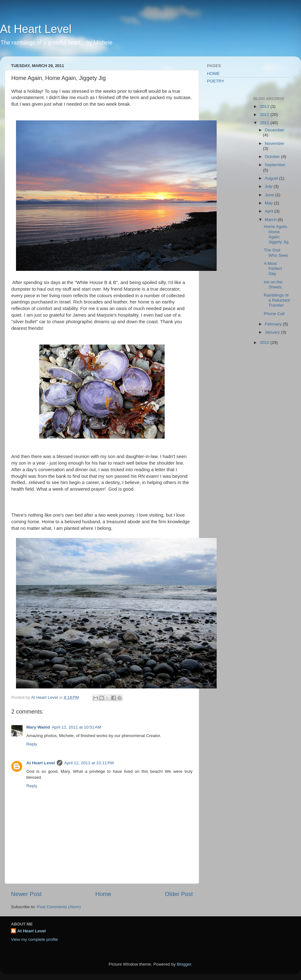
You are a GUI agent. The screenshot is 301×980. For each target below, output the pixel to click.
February (274, 324)
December (275, 130)
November (275, 143)
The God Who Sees (276, 253)
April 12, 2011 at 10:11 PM (89, 763)
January (273, 332)
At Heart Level (36, 29)
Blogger (184, 964)
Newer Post (26, 894)
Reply (32, 744)
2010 (265, 342)
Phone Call (274, 314)
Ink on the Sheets (273, 285)
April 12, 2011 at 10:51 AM (76, 727)
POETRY (216, 81)
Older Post (179, 894)
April (270, 211)
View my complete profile (34, 939)
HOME (213, 74)
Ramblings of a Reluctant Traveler (277, 300)
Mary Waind (38, 727)
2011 (265, 123)
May (269, 203)
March (271, 220)
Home (103, 894)
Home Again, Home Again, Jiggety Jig (276, 234)
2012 (265, 115)
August (272, 178)
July (269, 186)
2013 (265, 106)
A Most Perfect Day (273, 269)
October (273, 157)
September (275, 165)
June (270, 195)
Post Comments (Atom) (59, 907)
